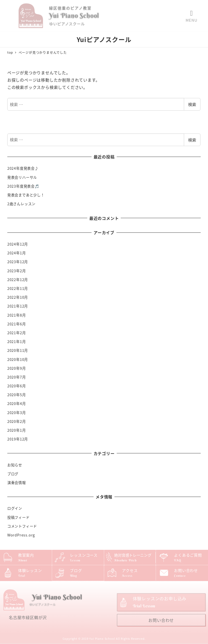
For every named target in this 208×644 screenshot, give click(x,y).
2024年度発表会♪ (23, 168)
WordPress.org (21, 535)
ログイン (15, 508)
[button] (192, 13)
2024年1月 (17, 253)
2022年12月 (18, 280)
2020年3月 (17, 413)
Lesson (75, 560)
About (23, 560)
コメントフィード (22, 526)
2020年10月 (18, 359)
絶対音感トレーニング (133, 555)
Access (127, 576)
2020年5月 (17, 395)
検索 (192, 104)
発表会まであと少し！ (26, 195)
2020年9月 (17, 368)
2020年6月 (17, 386)
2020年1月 (17, 430)
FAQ (178, 560)
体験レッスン (30, 570)
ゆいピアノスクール (67, 24)
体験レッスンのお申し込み (160, 607)
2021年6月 (17, 324)
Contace (180, 576)
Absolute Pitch (125, 560)
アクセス (130, 570)
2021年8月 (17, 315)
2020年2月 (17, 421)
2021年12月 (18, 306)
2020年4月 (17, 403)
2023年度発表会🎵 (23, 186)
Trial (22, 576)
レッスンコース (84, 555)
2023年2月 (17, 271)
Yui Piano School (74, 16)
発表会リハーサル (22, 177)
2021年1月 (17, 342)
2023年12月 (18, 262)
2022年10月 (18, 297)
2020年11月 (18, 350)
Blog (73, 576)
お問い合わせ (186, 570)
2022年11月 (18, 288)
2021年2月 (17, 333)
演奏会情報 (17, 483)
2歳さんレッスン (21, 204)
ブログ (13, 474)
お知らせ (15, 465)
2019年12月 (18, 439)
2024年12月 (18, 244)
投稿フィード (18, 517)
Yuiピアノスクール (104, 39)
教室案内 (26, 555)
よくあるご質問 (188, 555)
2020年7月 (17, 377)
